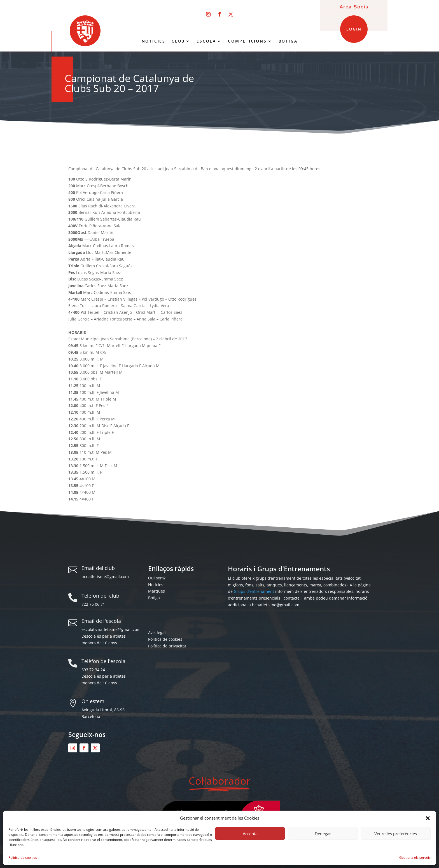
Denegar (323, 834)
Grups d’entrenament (254, 591)
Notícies (156, 585)
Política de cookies (23, 858)
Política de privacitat (167, 646)
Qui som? (157, 578)
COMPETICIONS (247, 41)
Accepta (250, 834)
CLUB (178, 41)
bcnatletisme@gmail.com (105, 576)
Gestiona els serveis (415, 858)
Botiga (154, 598)
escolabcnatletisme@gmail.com (111, 629)
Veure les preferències (396, 834)
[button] (428, 818)
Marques (157, 591)
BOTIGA (288, 41)
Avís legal (157, 632)
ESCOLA (206, 41)
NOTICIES (154, 41)
